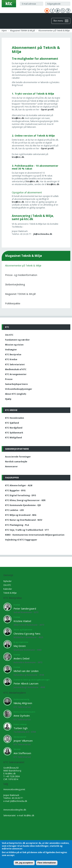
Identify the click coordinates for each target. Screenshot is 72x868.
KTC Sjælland (12, 423)
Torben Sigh (21, 728)
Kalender (8, 589)
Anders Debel (21, 658)
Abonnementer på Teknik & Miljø (23, 266)
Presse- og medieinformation (21, 275)
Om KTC (9, 335)
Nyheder (8, 581)
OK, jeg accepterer (24, 863)
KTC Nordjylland (14, 428)
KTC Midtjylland (13, 438)
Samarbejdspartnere (16, 384)
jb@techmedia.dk (43, 234)
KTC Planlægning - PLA (17, 525)
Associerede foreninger (18, 457)
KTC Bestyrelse (13, 354)
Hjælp (8, 399)
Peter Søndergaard (25, 608)
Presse (9, 379)
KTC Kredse (11, 359)
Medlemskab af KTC (16, 369)
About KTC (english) (16, 394)
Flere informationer (47, 863)
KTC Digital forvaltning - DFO (21, 495)
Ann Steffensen (22, 753)
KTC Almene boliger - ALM (19, 485)
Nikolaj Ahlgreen (23, 703)
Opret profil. (48, 110)
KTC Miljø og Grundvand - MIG (21, 515)
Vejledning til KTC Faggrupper (21, 540)
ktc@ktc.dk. (33, 181)
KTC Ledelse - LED (14, 510)
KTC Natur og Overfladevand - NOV (24, 520)
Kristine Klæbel (22, 621)
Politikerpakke (13, 303)
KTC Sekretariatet (15, 364)
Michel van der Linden (26, 671)
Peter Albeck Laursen (26, 683)
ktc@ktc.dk (18, 118)
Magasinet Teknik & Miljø (23, 256)
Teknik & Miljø (10, 593)
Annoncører (11, 466)
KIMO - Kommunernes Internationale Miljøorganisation (35, 535)
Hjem (4, 31)
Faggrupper (12, 478)
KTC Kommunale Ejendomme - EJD (23, 505)
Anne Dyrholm (22, 716)
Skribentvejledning (15, 284)
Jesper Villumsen (23, 741)
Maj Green (20, 646)
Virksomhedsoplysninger (19, 389)
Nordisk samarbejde (16, 462)
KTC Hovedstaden (15, 418)
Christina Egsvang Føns (27, 634)
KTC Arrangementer (16, 374)
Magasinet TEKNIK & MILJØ (23, 31)
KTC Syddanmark (14, 433)
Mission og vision (14, 345)
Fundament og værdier (17, 340)
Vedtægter (11, 350)
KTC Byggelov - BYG (15, 491)
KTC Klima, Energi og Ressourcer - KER (25, 500)
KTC (7, 327)
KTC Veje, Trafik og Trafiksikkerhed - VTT (27, 530)
